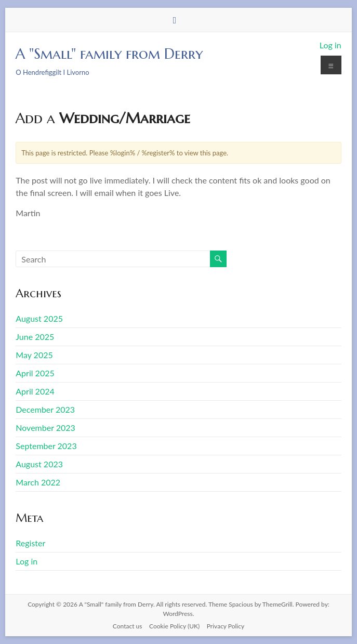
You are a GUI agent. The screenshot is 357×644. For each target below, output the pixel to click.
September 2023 (46, 446)
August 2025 (39, 318)
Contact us (128, 626)
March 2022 (38, 482)
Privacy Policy (226, 626)
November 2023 (45, 428)
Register (30, 543)
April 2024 (35, 391)
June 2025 (35, 337)
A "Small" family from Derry (109, 54)
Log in (330, 45)
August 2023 (39, 464)
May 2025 (34, 355)
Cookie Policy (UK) (174, 626)
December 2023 (45, 409)
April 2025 (35, 373)
